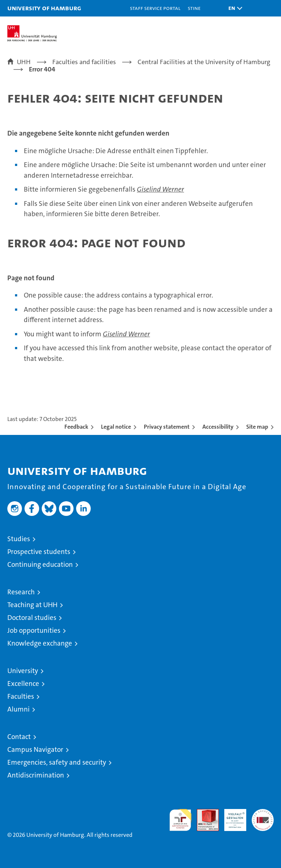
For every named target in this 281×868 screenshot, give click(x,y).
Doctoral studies (32, 618)
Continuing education (40, 564)
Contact (19, 737)
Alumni (18, 709)
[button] (233, 8)
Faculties (21, 696)
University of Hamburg (44, 8)
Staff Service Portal (155, 8)
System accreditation (263, 817)
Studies (19, 539)
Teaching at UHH (32, 605)
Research (21, 592)
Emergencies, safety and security (57, 762)
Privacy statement (167, 427)
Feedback (76, 427)
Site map (257, 427)
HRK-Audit (231, 817)
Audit (204, 813)
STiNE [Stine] (194, 8)
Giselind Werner (160, 189)
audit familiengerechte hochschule (180, 820)
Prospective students (39, 552)
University (23, 671)
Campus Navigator (35, 749)
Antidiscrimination (36, 775)
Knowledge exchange (40, 643)
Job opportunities (34, 630)
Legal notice (116, 427)
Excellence (23, 684)
